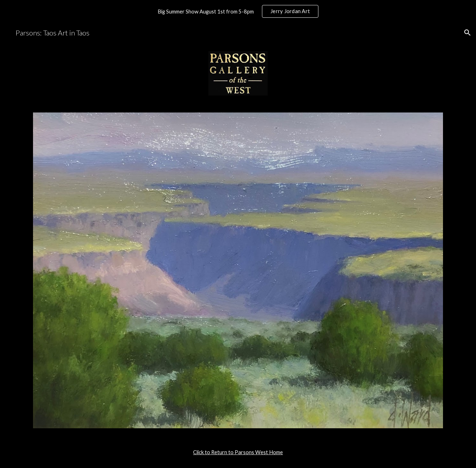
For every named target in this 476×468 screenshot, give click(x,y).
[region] (238, 11)
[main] (238, 452)
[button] (467, 33)
